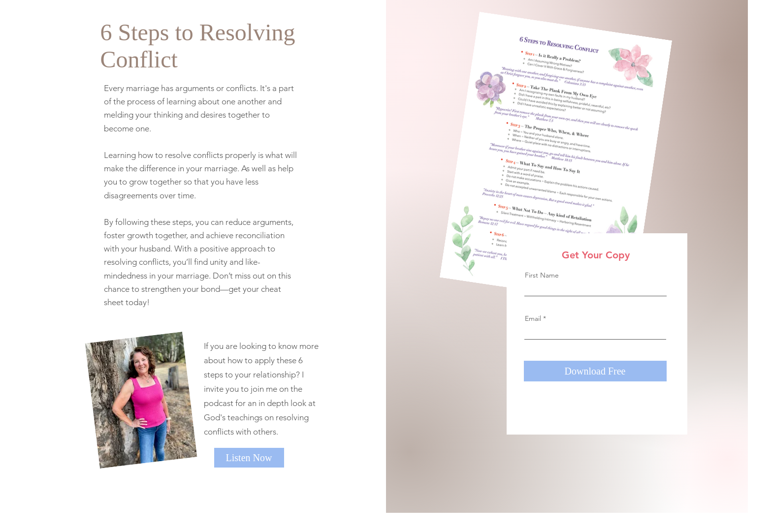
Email (533, 318)
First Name (542, 275)
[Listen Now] (249, 458)
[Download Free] (595, 371)
